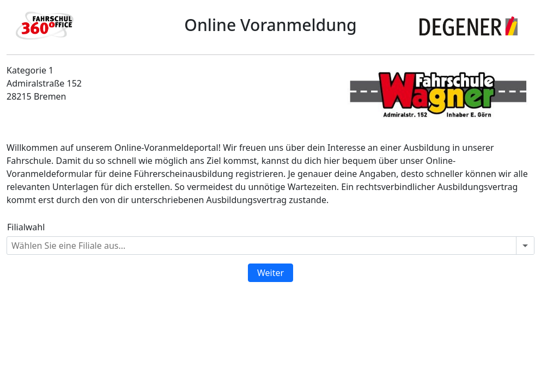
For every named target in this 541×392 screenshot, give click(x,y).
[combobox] (262, 246)
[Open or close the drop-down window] (525, 246)
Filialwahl (26, 227)
